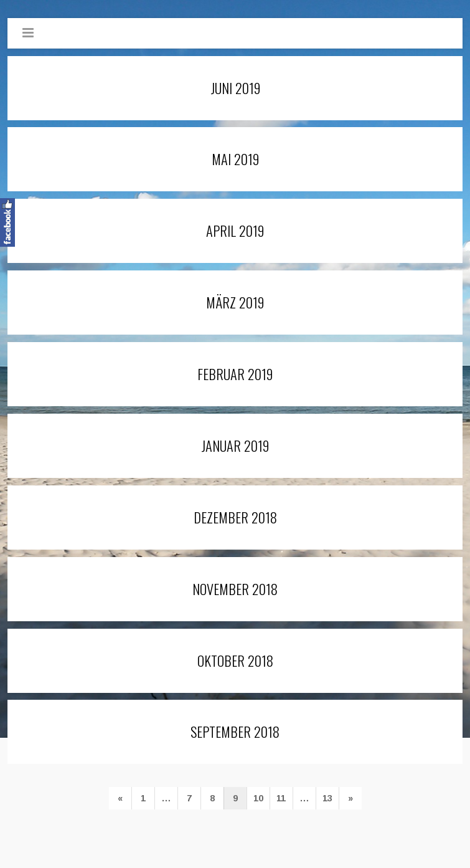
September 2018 (235, 731)
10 (258, 798)
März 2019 (235, 302)
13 (327, 798)
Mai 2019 (235, 159)
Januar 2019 (235, 445)
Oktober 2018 (235, 660)
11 (281, 798)
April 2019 (235, 230)
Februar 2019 (235, 374)
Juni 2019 (235, 88)
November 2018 (235, 589)
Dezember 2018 (235, 517)
